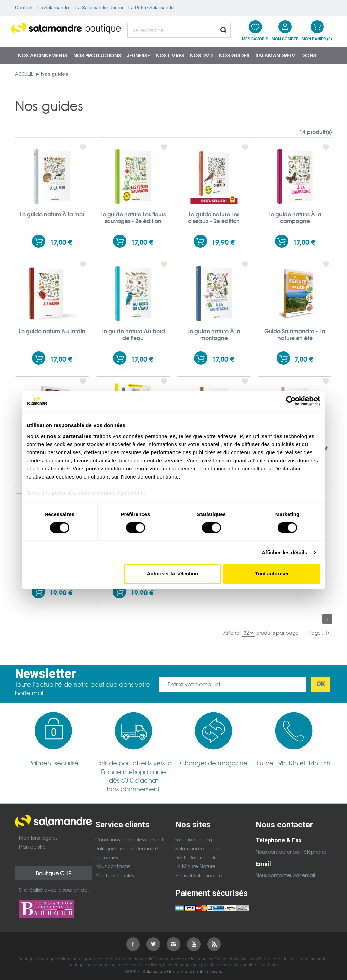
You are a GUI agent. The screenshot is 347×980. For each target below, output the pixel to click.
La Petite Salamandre (152, 8)
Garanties (106, 857)
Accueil (24, 74)
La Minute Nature (195, 866)
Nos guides (234, 55)
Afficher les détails (284, 552)
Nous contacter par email (285, 875)
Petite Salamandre (197, 857)
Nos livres (170, 55)
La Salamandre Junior (99, 8)
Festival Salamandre (199, 875)
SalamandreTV (275, 55)
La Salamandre (54, 8)
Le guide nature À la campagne (295, 217)
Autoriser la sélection (173, 574)
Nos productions (97, 55)
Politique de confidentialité (127, 848)
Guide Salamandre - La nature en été (295, 334)
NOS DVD (202, 55)
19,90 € (223, 242)
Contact (24, 8)
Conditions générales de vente (131, 839)
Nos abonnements (43, 55)
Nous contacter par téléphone (291, 852)
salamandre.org (194, 839)
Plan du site (32, 847)
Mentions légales (38, 838)
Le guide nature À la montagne (214, 334)
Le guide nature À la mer (52, 214)
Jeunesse (138, 55)
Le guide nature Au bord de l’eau (133, 334)
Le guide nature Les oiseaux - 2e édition (214, 217)
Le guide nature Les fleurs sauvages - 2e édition (133, 217)
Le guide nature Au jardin (52, 331)
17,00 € (61, 242)
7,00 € (304, 359)
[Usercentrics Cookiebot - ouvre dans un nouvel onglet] (291, 401)
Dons (309, 55)
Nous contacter (113, 866)
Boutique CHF (53, 873)
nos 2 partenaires (69, 436)
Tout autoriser (272, 574)
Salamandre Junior (197, 848)
